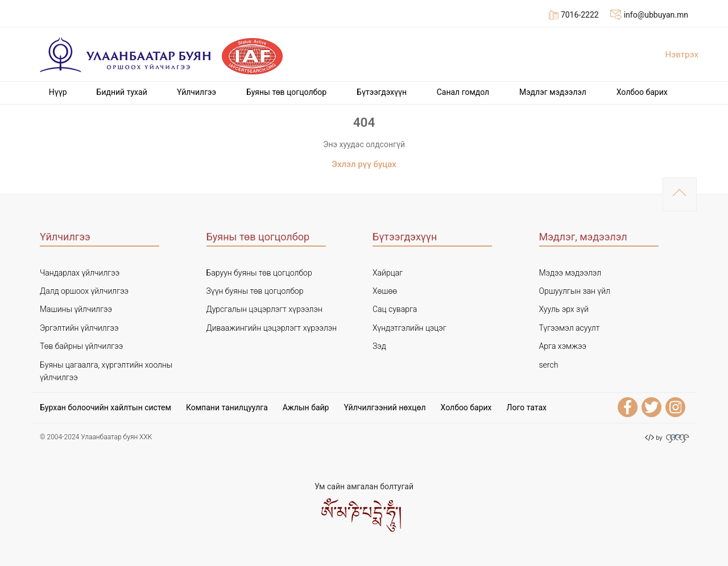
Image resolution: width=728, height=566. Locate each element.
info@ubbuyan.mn (649, 15)
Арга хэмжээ (563, 346)
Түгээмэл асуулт (570, 328)
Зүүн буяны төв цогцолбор (255, 291)
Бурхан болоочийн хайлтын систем (106, 407)
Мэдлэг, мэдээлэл (583, 237)
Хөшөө (385, 291)
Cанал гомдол (463, 92)
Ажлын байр (306, 407)
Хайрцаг (388, 273)
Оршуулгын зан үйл (575, 291)
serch (549, 365)
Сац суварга (395, 309)
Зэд (379, 346)
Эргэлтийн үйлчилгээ (79, 328)
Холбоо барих (642, 92)
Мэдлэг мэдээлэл (553, 92)
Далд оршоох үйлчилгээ (84, 291)
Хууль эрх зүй (564, 309)
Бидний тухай (122, 92)
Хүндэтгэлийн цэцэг (409, 328)
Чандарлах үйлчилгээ (80, 273)
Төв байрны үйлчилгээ (81, 346)
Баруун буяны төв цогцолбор (259, 273)
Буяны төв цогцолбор (286, 92)
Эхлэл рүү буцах (364, 164)
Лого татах (527, 407)
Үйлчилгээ (197, 92)
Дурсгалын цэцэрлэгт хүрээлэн (264, 309)
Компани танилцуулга (227, 407)
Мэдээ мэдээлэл (570, 273)
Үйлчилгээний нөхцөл (384, 407)
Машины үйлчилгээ (76, 309)
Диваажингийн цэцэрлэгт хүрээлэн (272, 328)
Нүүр (58, 92)
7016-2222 (574, 15)
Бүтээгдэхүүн (382, 92)
